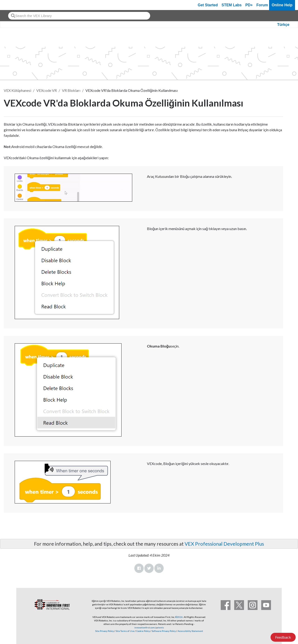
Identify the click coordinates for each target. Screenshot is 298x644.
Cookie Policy (143, 631)
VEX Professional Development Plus (224, 544)
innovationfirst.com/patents (149, 627)
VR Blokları (71, 90)
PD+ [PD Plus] (249, 5)
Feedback (283, 637)
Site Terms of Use (125, 631)
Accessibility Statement (190, 631)
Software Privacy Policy (164, 631)
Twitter (149, 568)
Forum (262, 5)
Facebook (139, 568)
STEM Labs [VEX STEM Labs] (232, 5)
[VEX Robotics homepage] (13, 5)
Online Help (282, 5)
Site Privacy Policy (105, 631)
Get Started (208, 5)
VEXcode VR (47, 90)
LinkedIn (159, 568)
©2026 (179, 617)
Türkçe (283, 25)
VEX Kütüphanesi (17, 90)
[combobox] (79, 16)
